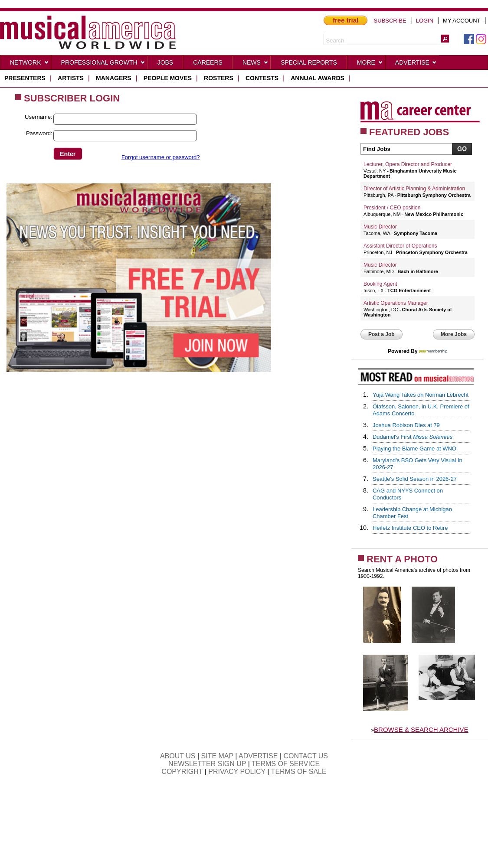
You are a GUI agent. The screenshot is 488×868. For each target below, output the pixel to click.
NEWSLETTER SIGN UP (207, 764)
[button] (445, 39)
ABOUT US (178, 756)
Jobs (165, 62)
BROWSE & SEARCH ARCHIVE (421, 729)
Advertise (416, 64)
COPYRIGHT (182, 772)
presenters (25, 78)
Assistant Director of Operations (400, 246)
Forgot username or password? (161, 157)
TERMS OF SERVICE (286, 764)
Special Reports (309, 62)
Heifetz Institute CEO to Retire (410, 528)
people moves (168, 78)
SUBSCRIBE (390, 21)
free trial (346, 20)
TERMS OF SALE (299, 772)
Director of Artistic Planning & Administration (414, 189)
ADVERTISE (258, 756)
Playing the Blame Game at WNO (414, 449)
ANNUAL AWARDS (318, 78)
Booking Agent (380, 284)
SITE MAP (217, 756)
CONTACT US (306, 756)
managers (114, 78)
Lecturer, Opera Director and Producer (408, 164)
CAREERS (208, 62)
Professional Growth (103, 64)
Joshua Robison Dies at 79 (406, 425)
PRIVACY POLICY (237, 772)
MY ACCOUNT (462, 21)
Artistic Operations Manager (396, 303)
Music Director (380, 227)
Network (29, 64)
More (370, 64)
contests (262, 78)
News (255, 64)
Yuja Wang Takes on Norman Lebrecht (421, 395)
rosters (219, 78)
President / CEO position (392, 208)
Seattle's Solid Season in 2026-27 (415, 479)
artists (71, 78)
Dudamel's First (413, 437)
